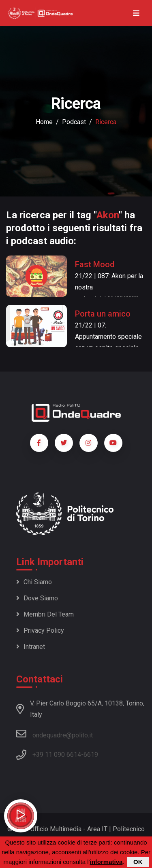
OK (138, 863)
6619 (91, 755)
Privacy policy (40, 630)
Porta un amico (103, 314)
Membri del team (45, 614)
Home (44, 122)
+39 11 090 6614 (57, 755)
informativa (106, 863)
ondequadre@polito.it (55, 734)
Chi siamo (34, 582)
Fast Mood (95, 264)
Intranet (31, 647)
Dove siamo (37, 598)
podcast (74, 122)
